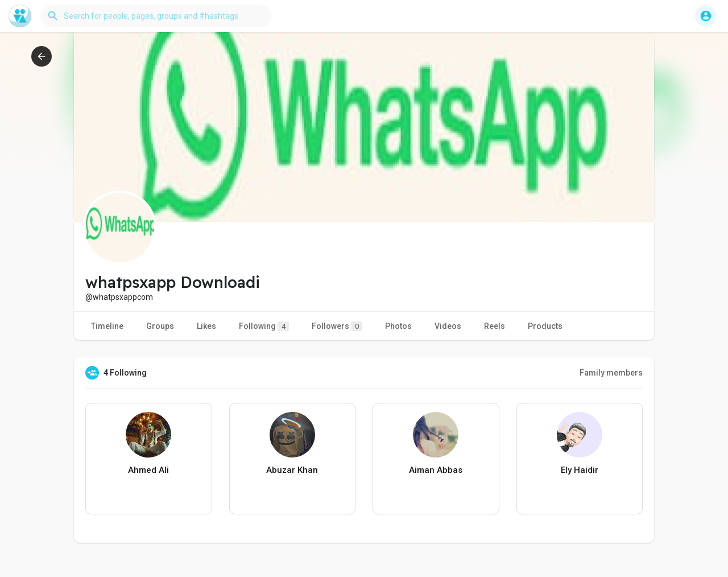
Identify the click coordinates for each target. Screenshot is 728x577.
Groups (160, 326)
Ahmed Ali (148, 470)
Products (545, 326)
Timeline (107, 326)
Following (264, 326)
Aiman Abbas (436, 470)
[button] (156, 16)
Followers (337, 326)
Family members (611, 373)
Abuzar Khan (292, 470)
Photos (398, 326)
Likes (206, 326)
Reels (495, 326)
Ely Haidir (580, 470)
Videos (448, 326)
